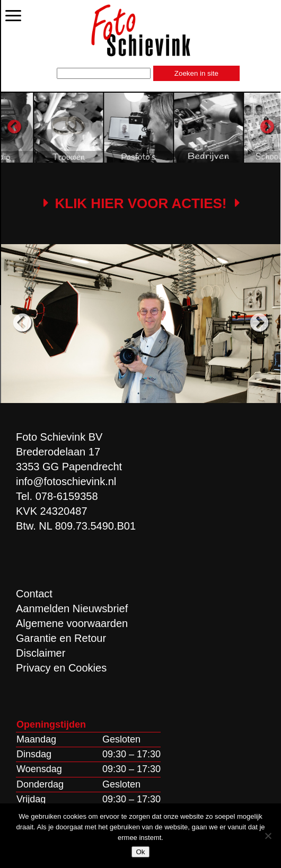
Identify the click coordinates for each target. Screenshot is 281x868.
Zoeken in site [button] (196, 73)
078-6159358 (67, 496)
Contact (34, 594)
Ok (140, 852)
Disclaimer (41, 653)
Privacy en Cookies (61, 668)
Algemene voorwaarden (72, 623)
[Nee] (268, 836)
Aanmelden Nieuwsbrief (72, 609)
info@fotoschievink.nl (66, 481)
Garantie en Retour (61, 638)
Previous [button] (14, 127)
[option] (104, 127)
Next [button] (267, 127)
